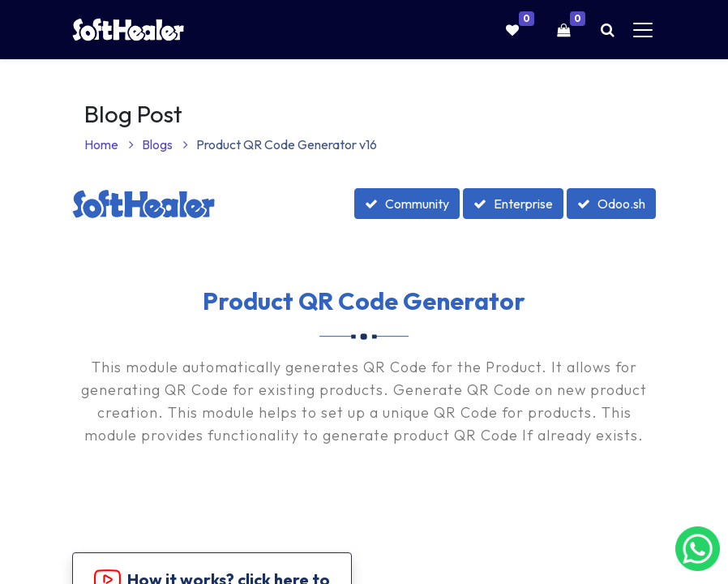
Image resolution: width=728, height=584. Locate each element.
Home (109, 144)
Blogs (165, 144)
